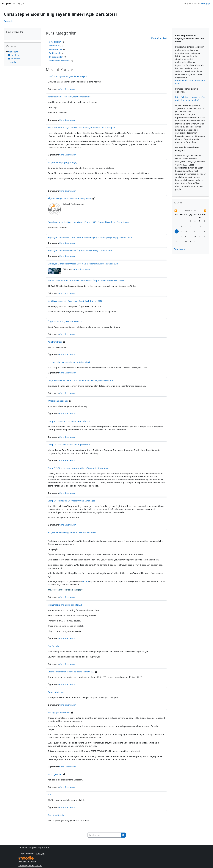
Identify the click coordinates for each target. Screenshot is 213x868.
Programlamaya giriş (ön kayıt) (62, 162)
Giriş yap (205, 3)
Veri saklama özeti (27, 862)
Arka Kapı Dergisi (56, 815)
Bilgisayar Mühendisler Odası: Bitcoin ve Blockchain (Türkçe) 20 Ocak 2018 (83, 264)
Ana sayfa (9, 21)
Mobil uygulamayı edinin (30, 865)
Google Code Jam (56, 692)
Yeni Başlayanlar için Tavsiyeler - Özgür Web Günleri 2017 (75, 301)
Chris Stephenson (68, 89)
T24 (50, 795)
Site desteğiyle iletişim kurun (34, 848)
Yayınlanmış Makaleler (60, 61)
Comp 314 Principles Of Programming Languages (71, 501)
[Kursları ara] (104, 835)
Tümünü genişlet (159, 38)
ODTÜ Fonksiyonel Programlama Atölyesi (67, 76)
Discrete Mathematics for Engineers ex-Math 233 (71, 672)
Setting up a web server (59, 712)
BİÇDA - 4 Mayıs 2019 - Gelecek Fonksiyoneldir (70, 198)
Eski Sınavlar (54, 646)
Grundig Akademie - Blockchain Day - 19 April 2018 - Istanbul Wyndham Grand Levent (89, 222)
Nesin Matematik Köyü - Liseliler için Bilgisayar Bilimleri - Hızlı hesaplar (81, 127)
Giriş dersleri (55, 42)
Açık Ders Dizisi (55, 342)
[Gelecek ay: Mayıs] (202, 211)
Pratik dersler (55, 53)
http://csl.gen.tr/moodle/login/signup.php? (65, 590)
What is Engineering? (58, 401)
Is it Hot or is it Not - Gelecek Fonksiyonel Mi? (69, 362)
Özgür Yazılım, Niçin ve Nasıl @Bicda (65, 321)
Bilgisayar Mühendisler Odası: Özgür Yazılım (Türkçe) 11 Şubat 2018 (80, 250)
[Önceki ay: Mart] (179, 211)
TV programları (56, 57)
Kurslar (13, 62)
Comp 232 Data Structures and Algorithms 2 (69, 445)
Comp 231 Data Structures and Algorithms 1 (69, 421)
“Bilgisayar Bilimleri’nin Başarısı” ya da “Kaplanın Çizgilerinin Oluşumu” (81, 380)
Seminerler (54, 46)
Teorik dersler (56, 49)
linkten (85, 581)
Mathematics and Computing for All (65, 605)
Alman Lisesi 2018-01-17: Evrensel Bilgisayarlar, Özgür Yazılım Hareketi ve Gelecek (87, 280)
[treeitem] (23, 57)
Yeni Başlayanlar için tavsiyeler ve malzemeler (70, 97)
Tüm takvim (180, 249)
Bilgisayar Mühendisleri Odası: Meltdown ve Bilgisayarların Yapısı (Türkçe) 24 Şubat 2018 (90, 237)
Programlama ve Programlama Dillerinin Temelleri (72, 532)
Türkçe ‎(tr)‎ (17, 3)
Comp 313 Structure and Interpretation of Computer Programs (78, 468)
